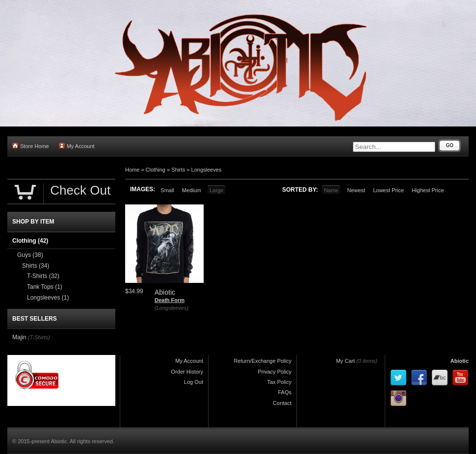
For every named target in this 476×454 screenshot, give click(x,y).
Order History (187, 372)
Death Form (170, 300)
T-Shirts (43, 276)
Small (167, 190)
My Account (77, 146)
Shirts (178, 170)
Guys (30, 255)
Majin (19, 337)
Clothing (156, 170)
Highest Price (428, 190)
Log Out (194, 382)
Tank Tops (45, 287)
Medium (192, 190)
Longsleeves (207, 170)
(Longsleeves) (172, 308)
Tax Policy (279, 382)
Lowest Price (388, 190)
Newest (356, 190)
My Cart (346, 361)
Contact (282, 403)
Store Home (31, 146)
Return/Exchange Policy (263, 361)
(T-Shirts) (39, 337)
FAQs (285, 392)
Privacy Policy (275, 372)
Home (132, 170)
